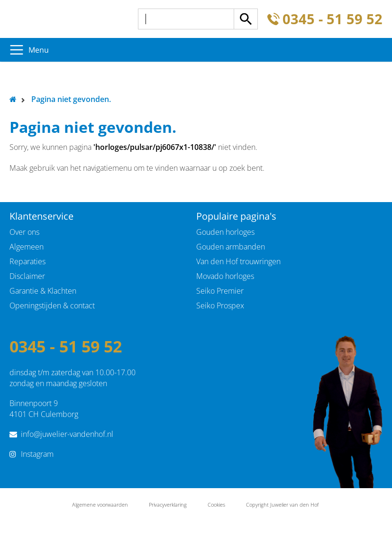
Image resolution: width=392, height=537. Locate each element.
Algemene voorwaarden (100, 505)
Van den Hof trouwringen (238, 261)
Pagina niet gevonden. (71, 99)
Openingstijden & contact (52, 306)
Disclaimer (27, 276)
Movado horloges (225, 276)
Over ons (24, 232)
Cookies (216, 505)
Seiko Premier (220, 291)
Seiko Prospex (220, 306)
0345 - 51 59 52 (333, 19)
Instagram (37, 454)
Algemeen (27, 247)
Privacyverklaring (168, 505)
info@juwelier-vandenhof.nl (67, 434)
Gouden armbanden (231, 247)
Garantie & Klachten (43, 291)
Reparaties (27, 261)
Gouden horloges (225, 232)
